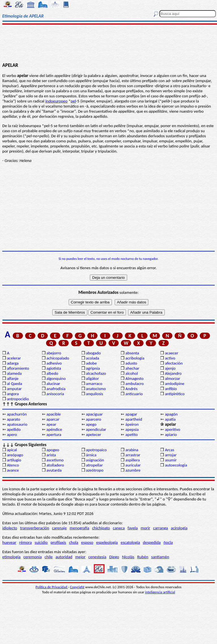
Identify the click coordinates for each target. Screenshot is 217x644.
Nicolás (128, 557)
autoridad (64, 557)
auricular (133, 465)
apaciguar (94, 414)
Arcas (170, 450)
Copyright (77, 587)
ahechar (132, 368)
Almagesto (134, 378)
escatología (130, 542)
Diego (114, 557)
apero (12, 435)
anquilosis (95, 394)
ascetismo (55, 460)
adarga (13, 363)
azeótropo (95, 470)
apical (12, 450)
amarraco (94, 384)
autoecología (176, 465)
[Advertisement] (108, 43)
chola (74, 542)
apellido (14, 429)
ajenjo (170, 368)
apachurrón (17, 414)
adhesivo (54, 363)
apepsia (132, 429)
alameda (14, 373)
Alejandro (173, 373)
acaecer (172, 353)
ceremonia (33, 557)
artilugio (14, 460)
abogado (93, 353)
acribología (135, 358)
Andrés (132, 389)
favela (133, 528)
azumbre (133, 470)
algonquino (56, 378)
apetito (132, 435)
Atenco (13, 465)
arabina (132, 450)
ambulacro (135, 384)
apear (51, 424)
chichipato (101, 528)
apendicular (96, 429)
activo (170, 358)
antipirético (175, 394)
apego (91, 424)
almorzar (173, 378)
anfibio (171, 389)
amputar (14, 389)
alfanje (13, 378)
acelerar (14, 358)
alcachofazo (96, 373)
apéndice (54, 429)
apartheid (134, 419)
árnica (91, 455)
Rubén (143, 557)
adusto (131, 363)
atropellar (94, 465)
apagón (171, 414)
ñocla (168, 542)
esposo (87, 542)
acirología (179, 528)
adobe (91, 363)
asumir (171, 460)
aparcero (94, 419)
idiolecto (10, 528)
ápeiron (132, 424)
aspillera (133, 460)
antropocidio (18, 399)
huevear (9, 542)
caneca (119, 528)
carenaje (59, 528)
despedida (152, 542)
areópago (15, 455)
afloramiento (18, 368)
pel (73, 101)
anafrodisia (56, 389)
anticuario (134, 394)
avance (13, 470)
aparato (13, 419)
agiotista (54, 368)
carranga (161, 528)
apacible (54, 414)
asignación (95, 460)
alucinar (53, 384)
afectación (174, 363)
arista (51, 455)
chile (49, 557)
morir (146, 528)
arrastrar (133, 455)
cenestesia (97, 557)
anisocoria (55, 394)
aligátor (92, 378)
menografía (79, 528)
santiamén (160, 557)
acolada (93, 358)
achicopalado (58, 358)
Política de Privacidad (52, 587)
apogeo (53, 450)
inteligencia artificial (160, 592)
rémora (26, 542)
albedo (52, 373)
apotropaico (96, 450)
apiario (171, 435)
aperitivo (173, 429)
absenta (132, 353)
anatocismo (96, 389)
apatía (170, 419)
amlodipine (175, 384)
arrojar (171, 455)
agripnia (93, 368)
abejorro (54, 353)
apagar (131, 414)
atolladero (55, 465)
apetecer (94, 435)
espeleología (107, 542)
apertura (54, 435)
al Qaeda (14, 384)
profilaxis (58, 542)
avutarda (54, 470)
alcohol (132, 373)
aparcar (53, 419)
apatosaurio (17, 424)
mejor (80, 557)
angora (13, 394)
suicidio (41, 542)
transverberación (35, 528)
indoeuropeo (56, 101)
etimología (11, 557)
